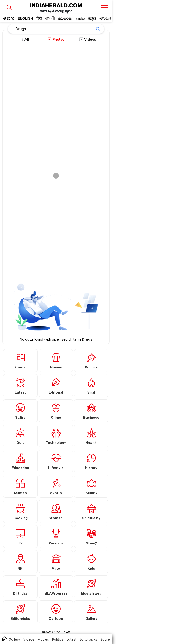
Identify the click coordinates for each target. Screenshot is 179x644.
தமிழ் (80, 18)
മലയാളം (65, 18)
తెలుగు (9, 19)
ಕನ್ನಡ (92, 18)
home (4, 639)
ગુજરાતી (105, 18)
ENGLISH (25, 18)
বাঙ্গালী (50, 18)
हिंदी (39, 18)
